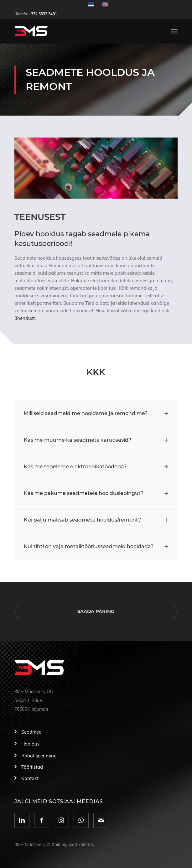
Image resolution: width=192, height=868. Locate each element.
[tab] (96, 413)
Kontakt (30, 779)
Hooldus (30, 744)
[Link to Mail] (101, 820)
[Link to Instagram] (61, 820)
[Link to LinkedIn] (22, 820)
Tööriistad (32, 767)
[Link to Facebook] (42, 820)
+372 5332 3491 (43, 14)
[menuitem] (174, 31)
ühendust (25, 318)
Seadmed (31, 732)
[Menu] (174, 31)
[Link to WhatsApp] (81, 820)
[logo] (80, 31)
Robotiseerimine (39, 756)
